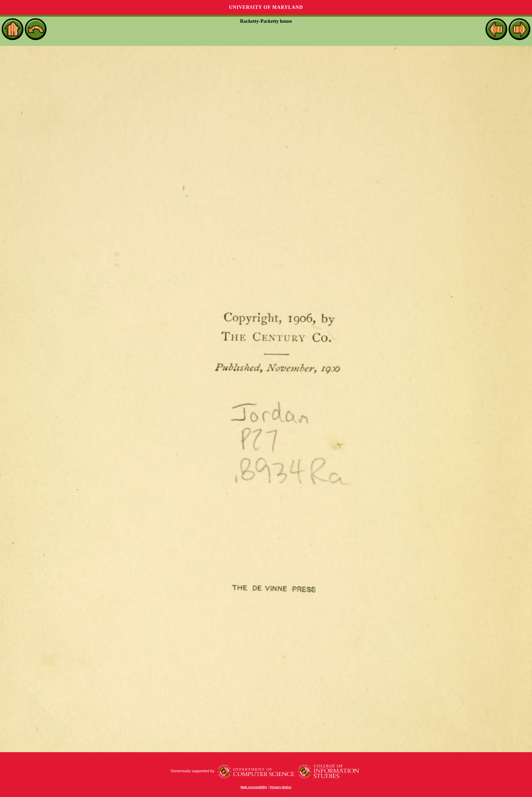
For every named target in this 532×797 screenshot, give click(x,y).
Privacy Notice (281, 787)
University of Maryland (266, 7)
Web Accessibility (254, 787)
